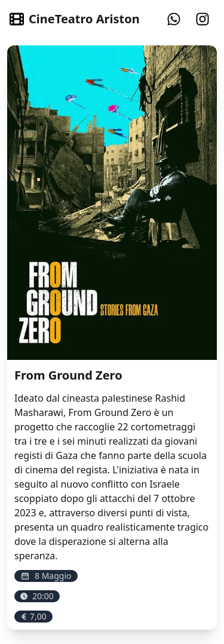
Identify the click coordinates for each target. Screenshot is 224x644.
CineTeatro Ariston (75, 19)
